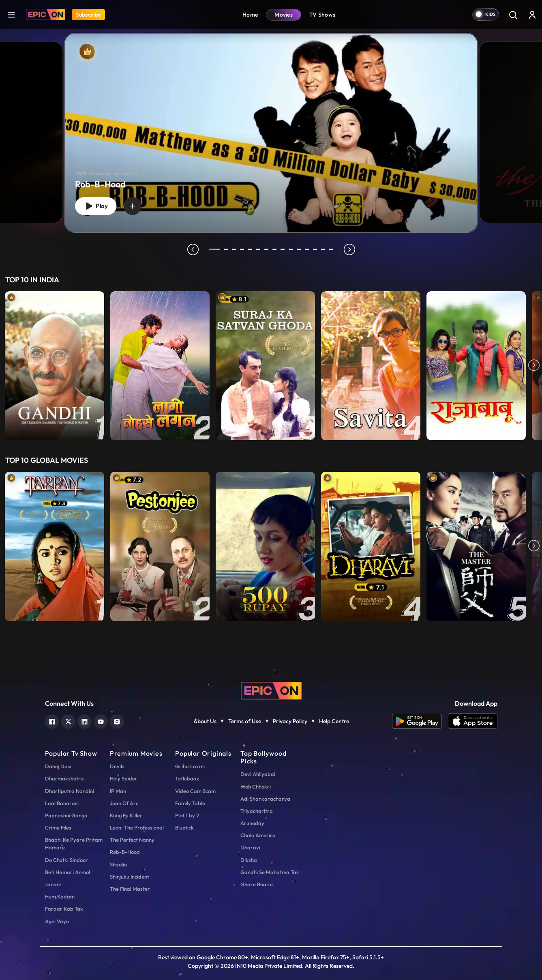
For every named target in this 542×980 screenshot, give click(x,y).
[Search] (513, 15)
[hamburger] (11, 14)
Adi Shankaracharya (265, 799)
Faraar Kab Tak (64, 909)
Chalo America (258, 835)
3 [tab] (234, 249)
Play (96, 206)
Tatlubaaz (187, 778)
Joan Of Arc (124, 803)
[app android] (420, 721)
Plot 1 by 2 (187, 815)
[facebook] (52, 721)
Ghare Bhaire (257, 884)
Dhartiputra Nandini (70, 791)
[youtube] (101, 721)
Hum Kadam (60, 896)
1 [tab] (214, 249)
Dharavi (250, 847)
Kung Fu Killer (126, 815)
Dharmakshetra (64, 778)
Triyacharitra (257, 811)
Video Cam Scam (195, 791)
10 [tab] (291, 249)
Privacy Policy (290, 721)
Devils (117, 766)
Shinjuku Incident (130, 877)
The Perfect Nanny (132, 840)
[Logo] (46, 15)
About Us (205, 721)
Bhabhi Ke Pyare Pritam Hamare (74, 844)
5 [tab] (250, 249)
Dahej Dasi (58, 766)
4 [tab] (242, 249)
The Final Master (130, 889)
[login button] (532, 15)
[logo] (271, 690)
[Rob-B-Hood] (271, 133)
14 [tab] (323, 249)
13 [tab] (315, 249)
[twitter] (68, 721)
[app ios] (473, 721)
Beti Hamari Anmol (67, 872)
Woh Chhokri (256, 787)
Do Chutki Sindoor (66, 860)
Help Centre (334, 721)
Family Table (190, 803)
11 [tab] (299, 249)
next (349, 249)
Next (534, 366)
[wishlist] (133, 206)
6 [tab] (258, 249)
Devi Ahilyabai (258, 774)
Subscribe (88, 15)
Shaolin (118, 864)
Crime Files (58, 827)
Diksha (249, 860)
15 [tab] (331, 249)
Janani (53, 884)
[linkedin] (85, 721)
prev (193, 249)
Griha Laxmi (190, 766)
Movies (284, 15)
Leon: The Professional (137, 827)
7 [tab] (266, 249)
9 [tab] (283, 249)
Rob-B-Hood (125, 852)
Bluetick (184, 827)
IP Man (118, 791)
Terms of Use (245, 721)
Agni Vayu (57, 921)
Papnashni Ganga (66, 815)
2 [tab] (226, 249)
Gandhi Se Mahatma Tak (270, 872)
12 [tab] (307, 249)
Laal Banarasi (62, 803)
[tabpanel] (271, 126)
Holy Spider (124, 778)
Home (250, 15)
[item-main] (55, 366)
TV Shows (322, 15)
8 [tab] (274, 249)
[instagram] (117, 721)
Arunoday (252, 823)
